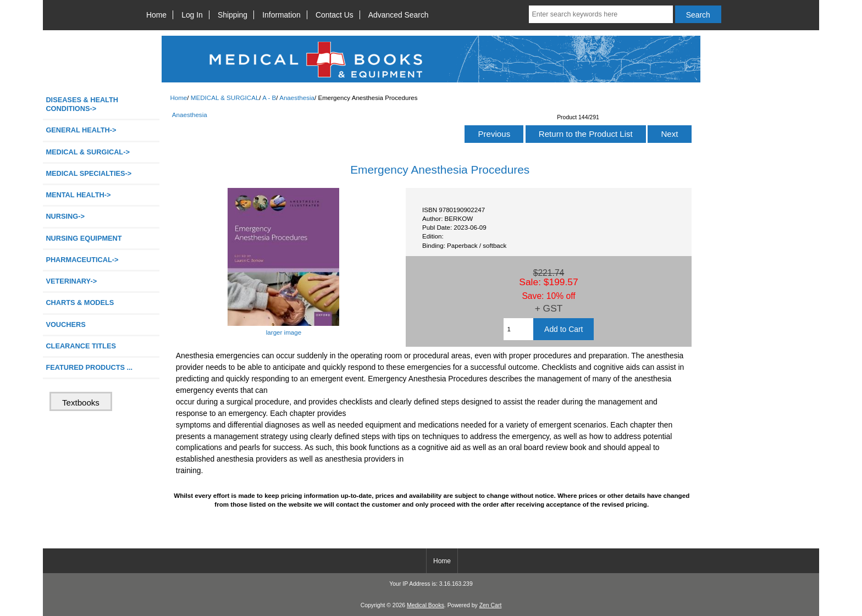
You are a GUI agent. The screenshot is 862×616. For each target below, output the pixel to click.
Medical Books (426, 605)
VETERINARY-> (71, 281)
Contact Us (335, 15)
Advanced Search (399, 15)
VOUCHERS (65, 324)
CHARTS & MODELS (80, 303)
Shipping (233, 15)
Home (156, 15)
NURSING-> (65, 216)
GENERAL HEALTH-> (81, 130)
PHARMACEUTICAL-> (82, 260)
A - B (269, 98)
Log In (192, 15)
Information (281, 15)
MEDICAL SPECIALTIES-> (89, 173)
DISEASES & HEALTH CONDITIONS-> (82, 104)
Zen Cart (491, 605)
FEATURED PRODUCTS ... (89, 367)
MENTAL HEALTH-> (78, 195)
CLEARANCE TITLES (81, 346)
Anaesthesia (297, 98)
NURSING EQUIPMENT (84, 238)
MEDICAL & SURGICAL (225, 98)
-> (87, 152)
